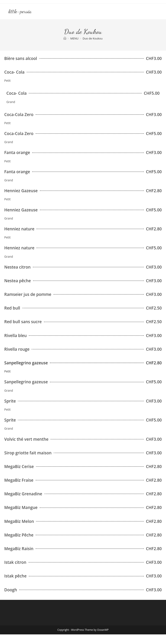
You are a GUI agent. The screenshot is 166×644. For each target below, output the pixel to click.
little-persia (20, 11)
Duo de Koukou (93, 38)
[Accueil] (65, 38)
